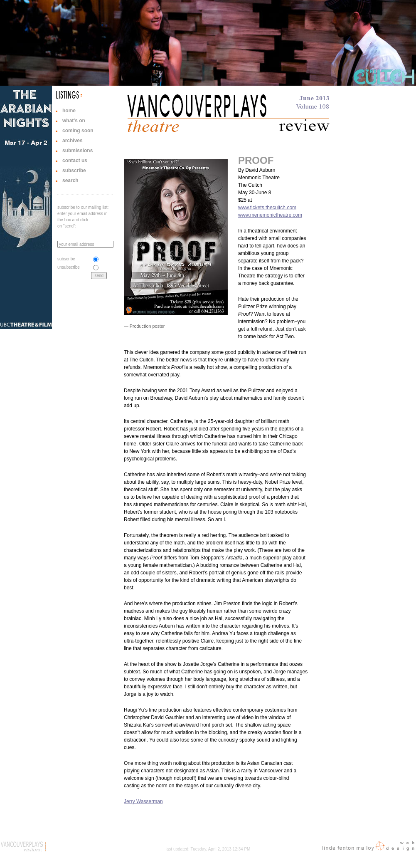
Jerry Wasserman (143, 801)
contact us (75, 161)
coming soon (78, 131)
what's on (74, 121)
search (70, 181)
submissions (78, 151)
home (69, 111)
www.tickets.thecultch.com (267, 208)
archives (73, 141)
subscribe (74, 171)
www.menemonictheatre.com (270, 215)
